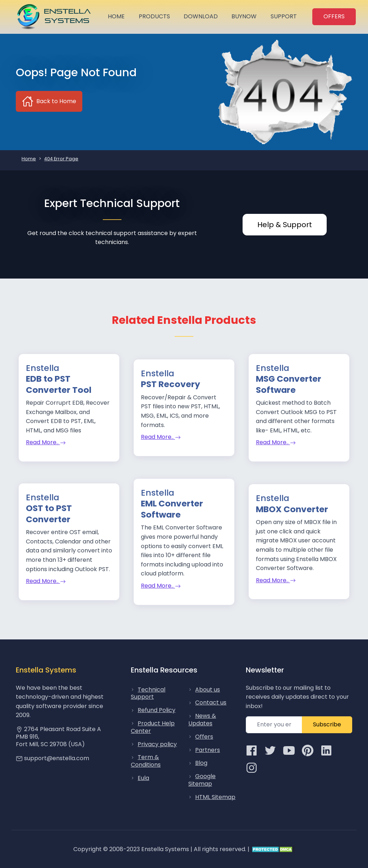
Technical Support (148, 693)
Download (201, 16)
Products (154, 16)
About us (208, 690)
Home (116, 16)
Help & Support (285, 225)
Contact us (211, 702)
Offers (204, 737)
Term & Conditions (146, 761)
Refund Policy (157, 710)
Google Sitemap (202, 780)
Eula (143, 778)
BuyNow (244, 16)
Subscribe (327, 724)
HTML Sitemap (215, 797)
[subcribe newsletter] (274, 725)
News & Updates (202, 720)
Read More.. (46, 442)
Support (284, 16)
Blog (201, 763)
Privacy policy (157, 744)
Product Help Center (153, 727)
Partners (208, 750)
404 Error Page (61, 159)
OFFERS (334, 16)
